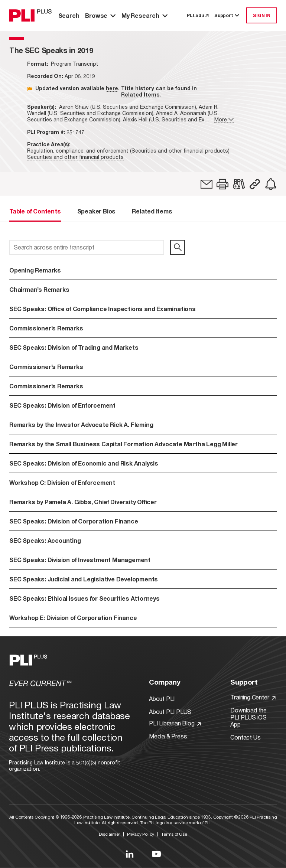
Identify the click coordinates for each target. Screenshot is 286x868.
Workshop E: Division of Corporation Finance (73, 618)
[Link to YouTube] (156, 854)
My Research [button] (144, 15)
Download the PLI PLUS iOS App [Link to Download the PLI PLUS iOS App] (248, 717)
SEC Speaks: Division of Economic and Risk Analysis (84, 463)
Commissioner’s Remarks (46, 328)
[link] (207, 184)
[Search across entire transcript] (87, 247)
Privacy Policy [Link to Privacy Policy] (141, 834)
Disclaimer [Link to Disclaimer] (109, 834)
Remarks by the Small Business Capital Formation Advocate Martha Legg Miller (123, 444)
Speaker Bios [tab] (97, 211)
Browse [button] (100, 15)
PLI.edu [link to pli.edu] (198, 15)
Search (69, 15)
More (224, 119)
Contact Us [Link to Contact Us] (245, 737)
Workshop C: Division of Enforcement (62, 482)
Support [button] (227, 15)
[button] (222, 184)
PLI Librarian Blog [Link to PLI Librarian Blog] (175, 723)
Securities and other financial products (75, 157)
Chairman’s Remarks (39, 289)
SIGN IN (262, 15)
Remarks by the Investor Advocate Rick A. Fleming (81, 425)
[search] (178, 247)
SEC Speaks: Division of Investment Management (80, 560)
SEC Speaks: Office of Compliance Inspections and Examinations (103, 309)
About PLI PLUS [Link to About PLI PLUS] (170, 712)
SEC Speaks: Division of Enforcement (62, 405)
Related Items (140, 94)
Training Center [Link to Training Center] (253, 697)
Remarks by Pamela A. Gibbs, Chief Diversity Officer (83, 502)
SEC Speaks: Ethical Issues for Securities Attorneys (84, 598)
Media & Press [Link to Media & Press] (168, 736)
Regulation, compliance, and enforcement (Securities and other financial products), (129, 151)
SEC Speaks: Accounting (45, 540)
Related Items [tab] (152, 211)
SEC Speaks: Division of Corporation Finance (74, 521)
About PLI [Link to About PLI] (162, 699)
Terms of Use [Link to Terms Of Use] (174, 834)
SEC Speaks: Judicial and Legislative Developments (84, 579)
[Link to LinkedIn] (130, 854)
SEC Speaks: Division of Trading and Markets (74, 347)
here (112, 88)
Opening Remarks (35, 270)
